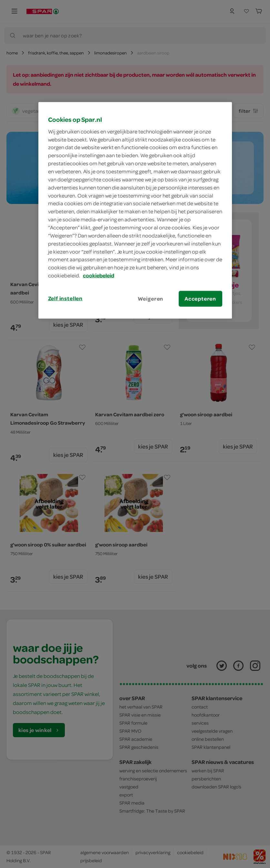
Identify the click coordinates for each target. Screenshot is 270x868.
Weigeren (151, 299)
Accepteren (200, 299)
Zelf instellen (65, 298)
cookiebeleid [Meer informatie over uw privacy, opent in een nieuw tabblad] (99, 275)
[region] (135, 210)
